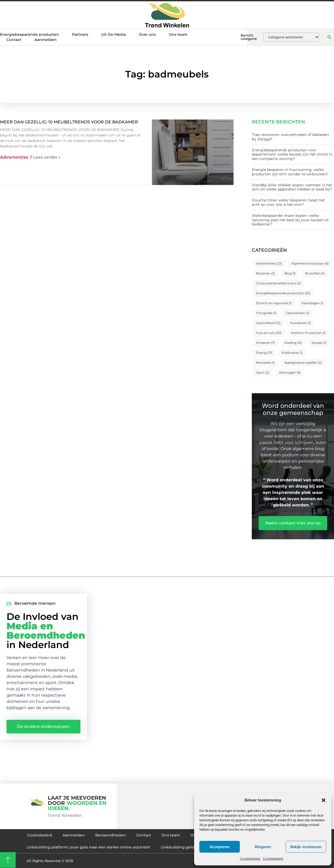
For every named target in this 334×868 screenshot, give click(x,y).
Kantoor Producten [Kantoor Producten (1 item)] (308, 333)
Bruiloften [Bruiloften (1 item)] (315, 273)
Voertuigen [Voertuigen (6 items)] (290, 372)
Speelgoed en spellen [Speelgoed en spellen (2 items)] (303, 363)
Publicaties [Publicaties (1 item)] (292, 353)
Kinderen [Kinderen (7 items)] (266, 343)
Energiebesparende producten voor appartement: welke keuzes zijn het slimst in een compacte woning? (292, 154)
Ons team (178, 34)
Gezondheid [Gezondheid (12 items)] (268, 323)
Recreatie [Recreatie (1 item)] (265, 363)
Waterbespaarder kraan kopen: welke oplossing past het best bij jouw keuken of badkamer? (290, 220)
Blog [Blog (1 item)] (290, 273)
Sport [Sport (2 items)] (263, 372)
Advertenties (14, 157)
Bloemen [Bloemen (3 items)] (266, 273)
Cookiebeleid (250, 858)
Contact (14, 40)
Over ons (147, 34)
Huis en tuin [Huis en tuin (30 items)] (269, 333)
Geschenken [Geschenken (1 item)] (297, 313)
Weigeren (263, 847)
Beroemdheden (111, 835)
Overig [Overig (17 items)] (264, 353)
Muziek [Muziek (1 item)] (319, 343)
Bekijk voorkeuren (306, 847)
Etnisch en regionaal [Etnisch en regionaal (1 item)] (274, 303)
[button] (324, 800)
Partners (80, 34)
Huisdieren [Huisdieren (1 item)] (300, 323)
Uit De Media (114, 34)
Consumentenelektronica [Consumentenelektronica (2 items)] (278, 283)
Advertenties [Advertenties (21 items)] (269, 263)
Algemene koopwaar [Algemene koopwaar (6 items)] (310, 263)
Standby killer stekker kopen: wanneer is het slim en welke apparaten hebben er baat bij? (292, 187)
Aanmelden (46, 40)
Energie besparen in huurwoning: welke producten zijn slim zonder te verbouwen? (290, 172)
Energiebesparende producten (29, 34)
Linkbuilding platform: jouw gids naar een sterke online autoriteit (88, 847)
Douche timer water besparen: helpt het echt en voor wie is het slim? (288, 202)
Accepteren (220, 847)
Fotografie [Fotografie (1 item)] (266, 313)
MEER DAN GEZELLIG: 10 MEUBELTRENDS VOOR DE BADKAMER (69, 122)
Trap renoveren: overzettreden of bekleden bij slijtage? (290, 137)
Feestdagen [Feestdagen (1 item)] (312, 303)
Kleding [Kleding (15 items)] (293, 343)
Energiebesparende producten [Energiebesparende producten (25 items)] (283, 293)
